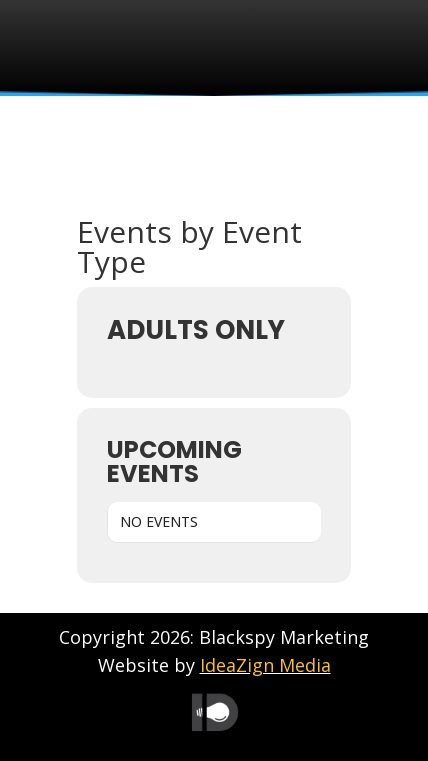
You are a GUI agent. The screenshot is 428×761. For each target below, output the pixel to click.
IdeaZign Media (265, 665)
